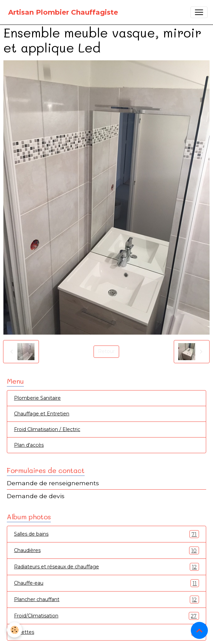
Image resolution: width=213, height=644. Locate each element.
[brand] (63, 12)
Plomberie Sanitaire (37, 398)
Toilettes (106, 632)
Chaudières (106, 550)
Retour (106, 351)
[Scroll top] (199, 630)
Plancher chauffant (106, 600)
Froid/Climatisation (106, 616)
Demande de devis (36, 496)
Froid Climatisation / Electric (47, 429)
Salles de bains (106, 534)
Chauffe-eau (106, 583)
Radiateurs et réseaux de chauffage (106, 567)
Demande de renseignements (53, 483)
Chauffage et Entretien (42, 414)
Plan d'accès (29, 445)
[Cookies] (15, 630)
